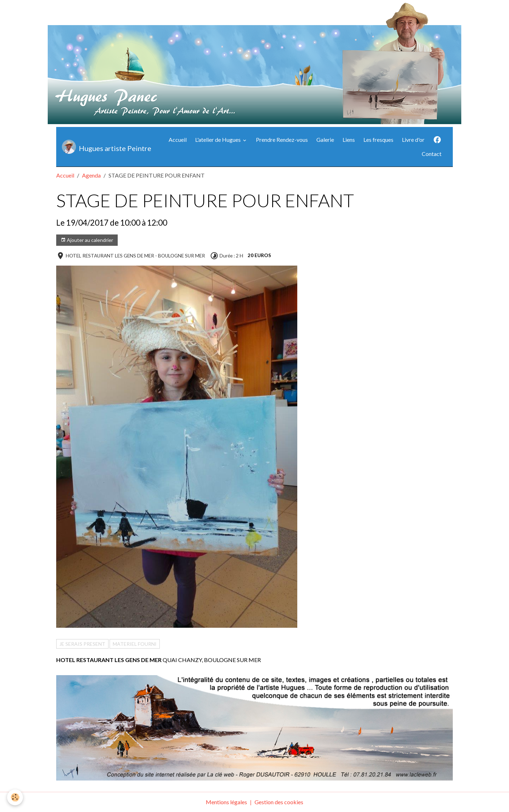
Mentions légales (226, 802)
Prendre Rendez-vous (282, 140)
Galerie (325, 140)
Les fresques (378, 140)
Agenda (91, 175)
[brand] (104, 147)
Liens (349, 140)
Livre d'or (413, 140)
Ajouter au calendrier (87, 240)
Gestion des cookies (279, 802)
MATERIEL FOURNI (135, 644)
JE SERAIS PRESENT (82, 644)
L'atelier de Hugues (218, 140)
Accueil (178, 140)
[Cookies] (15, 797)
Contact (432, 154)
